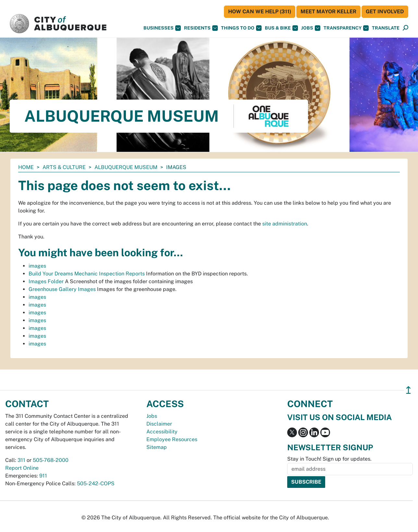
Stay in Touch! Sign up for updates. (329, 459)
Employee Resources (172, 439)
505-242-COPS (96, 484)
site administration (285, 224)
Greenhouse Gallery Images (62, 289)
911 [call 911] (43, 476)
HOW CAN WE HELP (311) (260, 12)
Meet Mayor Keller (328, 12)
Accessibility (162, 432)
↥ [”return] (408, 390)
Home (26, 167)
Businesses (162, 28)
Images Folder (46, 281)
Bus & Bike (281, 28)
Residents (201, 28)
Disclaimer (159, 424)
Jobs (311, 28)
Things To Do (241, 28)
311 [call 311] (21, 460)
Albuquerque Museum (126, 167)
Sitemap (157, 447)
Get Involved (385, 12)
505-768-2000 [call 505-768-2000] (51, 460)
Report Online (22, 468)
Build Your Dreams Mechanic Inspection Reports (87, 274)
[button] (386, 28)
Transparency (346, 28)
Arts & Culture (64, 167)
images (37, 266)
